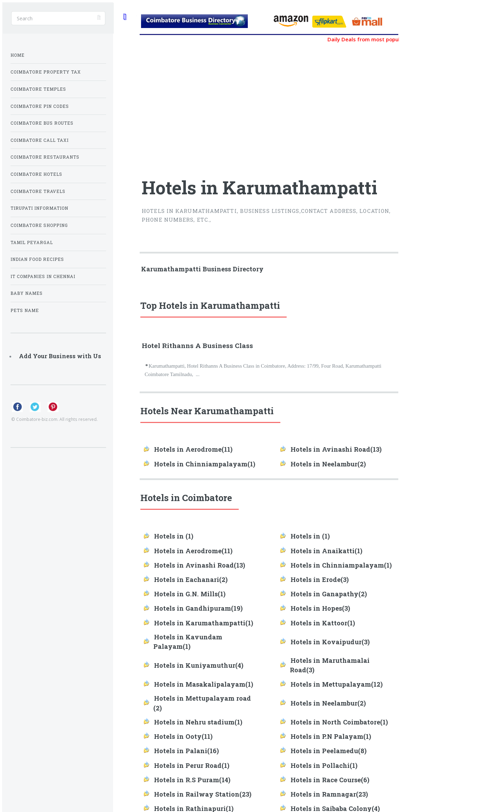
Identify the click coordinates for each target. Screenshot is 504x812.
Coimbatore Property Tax (46, 72)
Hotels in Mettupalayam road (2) (202, 703)
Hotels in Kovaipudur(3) (330, 642)
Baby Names (27, 293)
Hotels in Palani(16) (186, 751)
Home (17, 55)
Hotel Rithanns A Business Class (197, 345)
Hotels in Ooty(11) (183, 736)
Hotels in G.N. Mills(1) (190, 594)
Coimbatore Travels (38, 191)
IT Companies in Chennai (43, 276)
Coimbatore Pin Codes (40, 106)
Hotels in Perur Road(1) (192, 765)
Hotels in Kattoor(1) (323, 623)
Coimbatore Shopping (39, 225)
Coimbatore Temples (38, 89)
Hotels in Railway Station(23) (203, 794)
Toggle (125, 17)
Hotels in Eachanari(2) (191, 579)
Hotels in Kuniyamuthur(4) (199, 665)
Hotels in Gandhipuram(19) (198, 608)
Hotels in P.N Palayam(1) (331, 736)
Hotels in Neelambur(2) (328, 464)
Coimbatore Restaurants (45, 157)
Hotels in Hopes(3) (320, 608)
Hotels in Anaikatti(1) (326, 551)
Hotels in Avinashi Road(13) (336, 449)
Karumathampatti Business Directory (202, 269)
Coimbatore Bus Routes (42, 123)
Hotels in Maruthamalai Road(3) (330, 665)
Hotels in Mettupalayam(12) (337, 684)
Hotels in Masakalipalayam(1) (204, 684)
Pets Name (25, 310)
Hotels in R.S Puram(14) (192, 780)
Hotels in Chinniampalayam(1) (205, 464)
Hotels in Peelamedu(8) (328, 751)
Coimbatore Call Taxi (40, 140)
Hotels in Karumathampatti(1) (204, 623)
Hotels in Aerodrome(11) (193, 449)
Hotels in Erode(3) (320, 579)
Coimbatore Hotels (36, 174)
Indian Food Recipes (37, 259)
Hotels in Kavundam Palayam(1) (188, 642)
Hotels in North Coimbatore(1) (339, 722)
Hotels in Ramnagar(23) (329, 794)
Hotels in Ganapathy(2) (329, 594)
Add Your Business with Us (60, 356)
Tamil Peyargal (32, 242)
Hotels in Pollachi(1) (324, 765)
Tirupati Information (39, 208)
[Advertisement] (227, 106)
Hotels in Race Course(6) (330, 780)
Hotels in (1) (174, 536)
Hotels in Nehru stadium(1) (198, 722)
